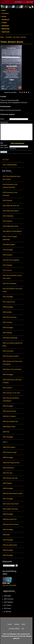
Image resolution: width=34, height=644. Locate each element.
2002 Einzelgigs (8, 375)
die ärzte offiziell (14, 629)
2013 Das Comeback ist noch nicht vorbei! (12, 277)
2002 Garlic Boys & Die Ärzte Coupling (12, 381)
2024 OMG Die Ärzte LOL (11, 206)
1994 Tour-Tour (8, 473)
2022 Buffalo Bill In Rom (10, 226)
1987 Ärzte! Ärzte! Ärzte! (11, 504)
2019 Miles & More (9, 245)
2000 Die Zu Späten (9, 416)
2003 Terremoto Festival (10, 356)
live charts (30, 2)
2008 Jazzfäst (7, 312)
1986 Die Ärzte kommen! (11, 524)
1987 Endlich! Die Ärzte (10, 509)
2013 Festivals (7, 265)
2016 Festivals (7, 255)
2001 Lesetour (7, 388)
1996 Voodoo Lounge (10, 452)
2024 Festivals (7, 201)
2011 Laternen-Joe (9, 302)
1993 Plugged (7, 483)
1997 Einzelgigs (8, 437)
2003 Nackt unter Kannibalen (12, 369)
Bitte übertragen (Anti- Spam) (4, 145)
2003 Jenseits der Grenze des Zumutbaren (12, 363)
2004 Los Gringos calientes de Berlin (13, 344)
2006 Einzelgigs (8, 328)
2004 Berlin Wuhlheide (10, 338)
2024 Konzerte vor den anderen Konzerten (10, 186)
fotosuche (7, 561)
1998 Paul (6, 432)
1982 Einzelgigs (8, 555)
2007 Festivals (7, 322)
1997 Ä (5, 442)
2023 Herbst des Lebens (11, 211)
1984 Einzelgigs (8, 540)
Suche (4, 16)
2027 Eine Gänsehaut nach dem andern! (12, 178)
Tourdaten (5, 13)
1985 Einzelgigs (8, 530)
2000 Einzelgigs (8, 406)
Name (2, 119)
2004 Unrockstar (8, 351)
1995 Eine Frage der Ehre (11, 463)
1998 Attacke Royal (9, 427)
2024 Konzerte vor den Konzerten (10, 194)
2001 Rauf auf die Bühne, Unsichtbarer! (11, 399)
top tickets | (19, 2)
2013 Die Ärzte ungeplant (11, 260)
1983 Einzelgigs (8, 550)
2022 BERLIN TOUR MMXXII (12, 231)
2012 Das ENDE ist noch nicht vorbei (12, 290)
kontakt (17, 624)
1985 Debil (6, 535)
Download (5, 26)
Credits (4, 23)
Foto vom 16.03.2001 (9, 585)
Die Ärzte (6, 160)
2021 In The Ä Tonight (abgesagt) (10, 238)
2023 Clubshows (8, 216)
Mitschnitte (5, 29)
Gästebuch (5, 20)
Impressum (6, 32)
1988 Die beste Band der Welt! (13, 494)
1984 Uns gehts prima (10, 545)
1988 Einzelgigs (8, 488)
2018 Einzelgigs (8, 250)
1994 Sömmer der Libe (10, 478)
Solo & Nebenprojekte (10, 165)
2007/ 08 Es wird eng (10, 317)
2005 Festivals (7, 333)
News (4, 10)
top (23, 629)
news (23, 624)
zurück (10, 624)
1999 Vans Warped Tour (10, 421)
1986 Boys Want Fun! (10, 519)
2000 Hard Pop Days (9, 411)
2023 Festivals (7, 221)
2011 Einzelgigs (8, 297)
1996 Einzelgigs (8, 457)
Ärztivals (23, 37)
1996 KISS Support (9, 447)
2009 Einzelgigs (8, 307)
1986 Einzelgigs (8, 514)
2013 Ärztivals (7, 270)
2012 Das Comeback (9, 283)
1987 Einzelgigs (8, 499)
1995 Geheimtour (8, 468)
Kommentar (4, 122)
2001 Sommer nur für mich (11, 393)
